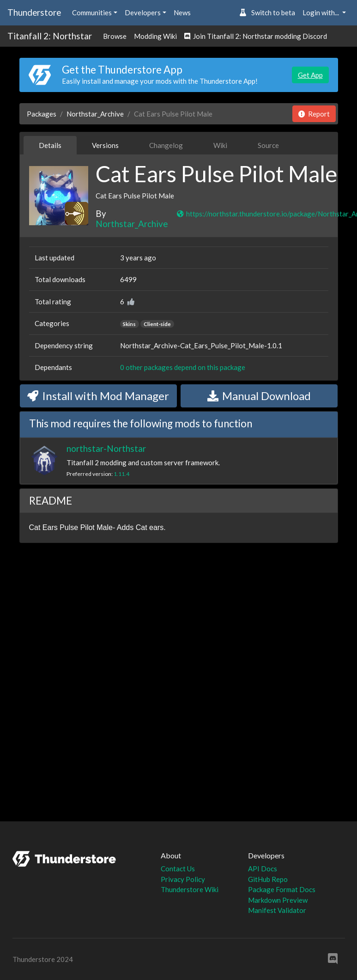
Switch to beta (267, 12)
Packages (42, 114)
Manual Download (259, 396)
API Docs (263, 869)
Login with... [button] (321, 12)
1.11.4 (121, 474)
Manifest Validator (277, 910)
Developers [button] (143, 12)
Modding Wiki (155, 36)
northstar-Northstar (106, 448)
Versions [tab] (105, 145)
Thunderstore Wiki (190, 889)
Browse (115, 36)
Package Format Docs (282, 889)
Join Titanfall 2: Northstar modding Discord (256, 36)
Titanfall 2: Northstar (50, 36)
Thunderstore (34, 12)
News (182, 12)
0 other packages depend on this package (183, 367)
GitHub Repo (268, 879)
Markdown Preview (278, 900)
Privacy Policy (183, 879)
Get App (310, 75)
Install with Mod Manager (98, 396)
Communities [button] (92, 12)
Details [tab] (50, 145)
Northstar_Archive (95, 114)
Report (314, 114)
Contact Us (178, 869)
